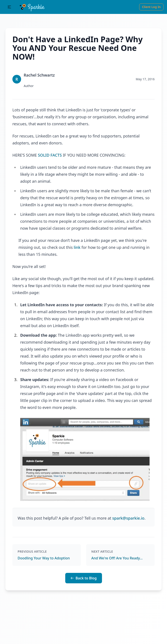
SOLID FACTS (50, 155)
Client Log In (151, 7)
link (77, 247)
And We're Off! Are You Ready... (117, 558)
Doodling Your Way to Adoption (44, 558)
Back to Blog (84, 578)
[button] (9, 7)
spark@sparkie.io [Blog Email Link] (128, 518)
